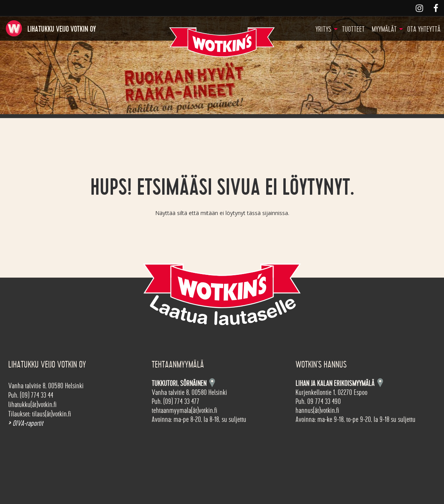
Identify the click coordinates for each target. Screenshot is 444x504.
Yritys (323, 29)
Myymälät (384, 29)
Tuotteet (353, 29)
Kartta (380, 383)
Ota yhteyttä (424, 29)
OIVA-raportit (26, 423)
